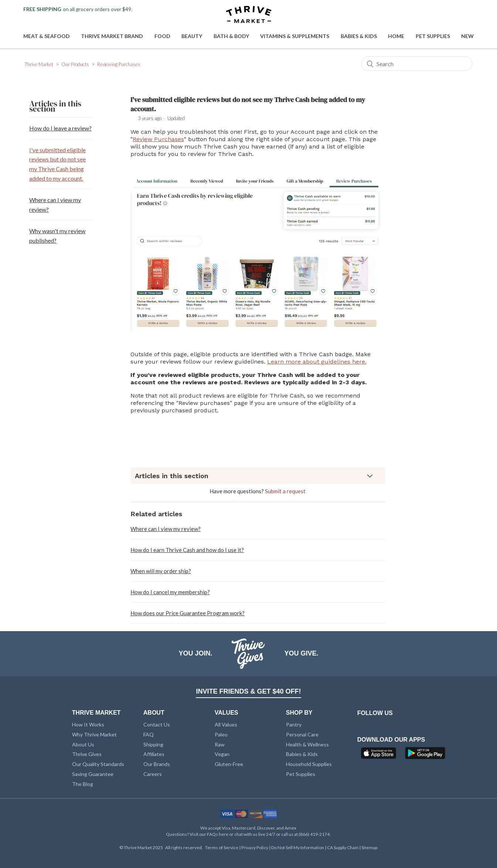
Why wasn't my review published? (57, 236)
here (224, 834)
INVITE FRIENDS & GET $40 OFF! (248, 691)
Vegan (222, 754)
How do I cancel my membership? (170, 592)
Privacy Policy (255, 847)
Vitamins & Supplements (295, 36)
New (467, 36)
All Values (226, 724)
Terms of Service (222, 847)
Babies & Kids (359, 36)
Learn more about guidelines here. (317, 362)
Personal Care (302, 734)
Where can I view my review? (55, 205)
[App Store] (379, 755)
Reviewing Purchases (119, 64)
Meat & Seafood (47, 36)
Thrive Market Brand (112, 36)
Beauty (192, 36)
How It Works (88, 724)
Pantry (294, 724)
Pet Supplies (433, 36)
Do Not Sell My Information (298, 847)
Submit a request (285, 491)
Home (396, 36)
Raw (220, 744)
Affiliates (154, 754)
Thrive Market (39, 64)
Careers (153, 774)
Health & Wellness (307, 744)
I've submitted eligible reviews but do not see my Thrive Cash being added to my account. (57, 164)
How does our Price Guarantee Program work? (188, 613)
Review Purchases (158, 139)
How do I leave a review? (60, 128)
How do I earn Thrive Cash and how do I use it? (187, 550)
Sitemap (369, 847)
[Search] (417, 64)
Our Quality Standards (98, 764)
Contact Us (157, 724)
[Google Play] (425, 755)
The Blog (83, 784)
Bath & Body (231, 36)
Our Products (75, 64)
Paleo (221, 734)
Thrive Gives (87, 754)
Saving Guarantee (93, 774)
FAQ (149, 734)
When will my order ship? (161, 571)
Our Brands (157, 764)
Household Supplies (309, 764)
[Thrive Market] (249, 15)
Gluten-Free (229, 764)
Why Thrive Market (94, 734)
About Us (83, 744)
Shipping (153, 744)
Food (162, 36)
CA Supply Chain (343, 847)
